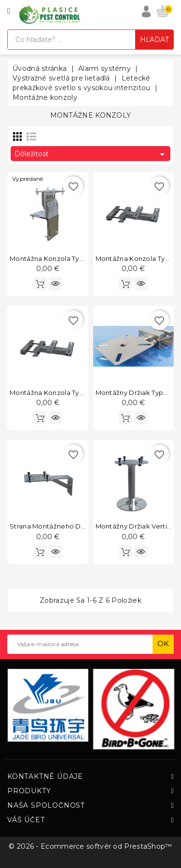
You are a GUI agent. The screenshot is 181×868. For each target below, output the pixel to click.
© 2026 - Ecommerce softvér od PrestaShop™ (90, 846)
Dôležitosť (91, 154)
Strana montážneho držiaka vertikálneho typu (85, 526)
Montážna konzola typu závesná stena (74, 393)
